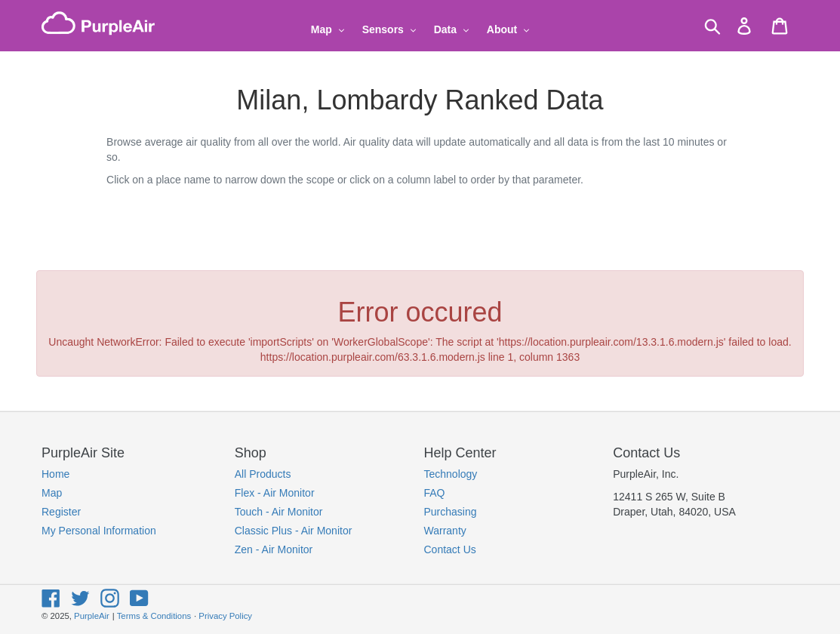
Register (61, 512)
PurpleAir (92, 616)
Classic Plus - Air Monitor (294, 531)
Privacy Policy (225, 616)
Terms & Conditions (154, 616)
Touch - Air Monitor (279, 512)
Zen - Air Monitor (274, 549)
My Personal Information (99, 531)
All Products (263, 474)
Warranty (445, 531)
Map (52, 493)
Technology (451, 474)
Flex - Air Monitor (275, 493)
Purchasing (451, 512)
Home (55, 474)
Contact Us (450, 549)
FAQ (435, 493)
